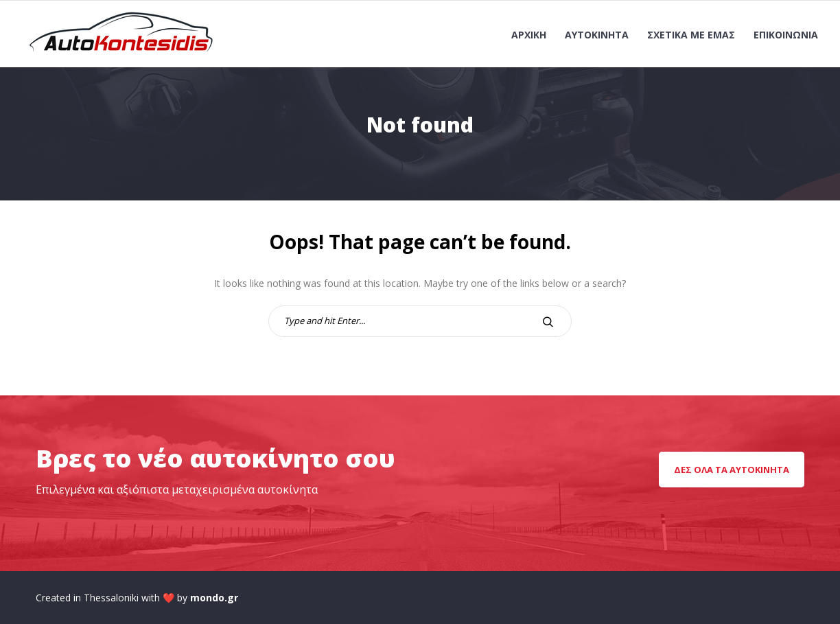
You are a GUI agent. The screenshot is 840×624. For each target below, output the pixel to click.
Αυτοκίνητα (597, 35)
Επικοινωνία (786, 35)
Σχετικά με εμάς (691, 35)
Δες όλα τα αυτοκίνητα (732, 470)
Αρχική (529, 35)
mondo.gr (214, 598)
